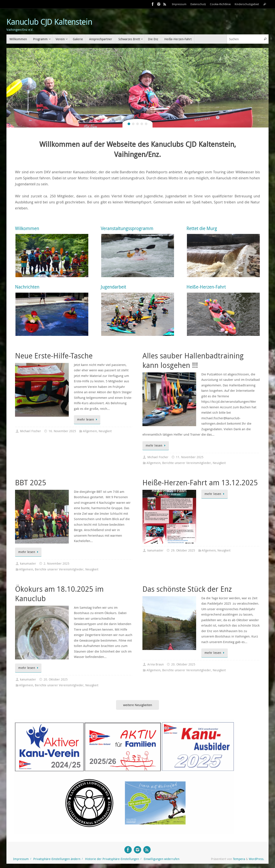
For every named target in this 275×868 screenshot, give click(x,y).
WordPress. (257, 859)
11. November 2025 (190, 457)
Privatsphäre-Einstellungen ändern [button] (57, 859)
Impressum (179, 4)
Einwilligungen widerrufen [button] (162, 859)
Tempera (239, 859)
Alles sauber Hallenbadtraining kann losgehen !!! (193, 360)
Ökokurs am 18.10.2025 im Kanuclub (59, 594)
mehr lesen (88, 419)
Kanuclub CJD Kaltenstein (49, 22)
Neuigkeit (105, 431)
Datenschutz (198, 4)
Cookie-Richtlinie (220, 4)
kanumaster (28, 564)
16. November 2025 (62, 431)
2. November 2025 (57, 564)
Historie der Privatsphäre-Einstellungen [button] (112, 859)
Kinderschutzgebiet (247, 4)
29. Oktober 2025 (183, 550)
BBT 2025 (31, 482)
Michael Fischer (31, 431)
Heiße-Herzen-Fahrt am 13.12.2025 (200, 482)
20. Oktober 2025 (56, 679)
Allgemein (90, 431)
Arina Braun (156, 664)
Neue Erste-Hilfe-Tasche (54, 356)
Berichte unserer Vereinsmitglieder (187, 463)
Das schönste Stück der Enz (187, 589)
